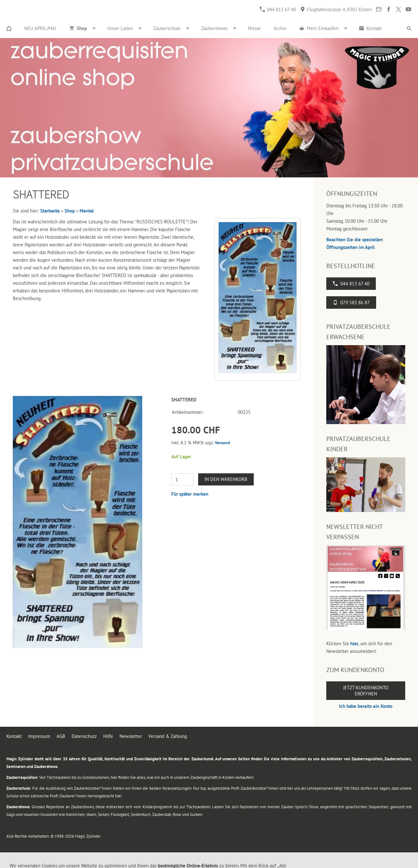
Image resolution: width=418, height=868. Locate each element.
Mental (87, 211)
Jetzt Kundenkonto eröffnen (366, 691)
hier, (355, 643)
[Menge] (182, 479)
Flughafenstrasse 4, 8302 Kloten (336, 9)
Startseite (50, 211)
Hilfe (108, 736)
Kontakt (14, 736)
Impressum (39, 736)
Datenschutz (84, 736)
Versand (222, 443)
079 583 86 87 (351, 302)
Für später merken (190, 494)
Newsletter (131, 736)
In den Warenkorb (226, 479)
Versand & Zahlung (168, 736)
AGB (61, 736)
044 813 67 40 (278, 9)
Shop (70, 211)
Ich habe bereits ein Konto (366, 706)
